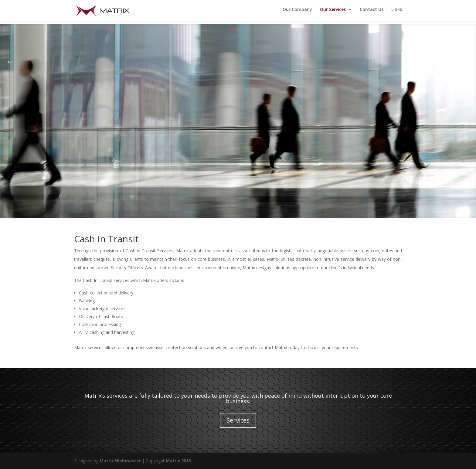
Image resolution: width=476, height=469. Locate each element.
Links (397, 12)
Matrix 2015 (178, 461)
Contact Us (372, 12)
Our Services (333, 12)
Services (238, 420)
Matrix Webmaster (120, 461)
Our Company (297, 12)
